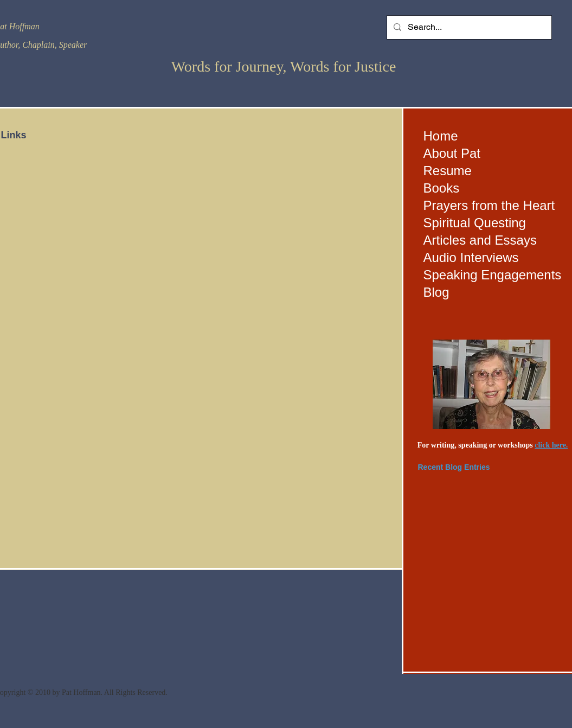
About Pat (452, 153)
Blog (436, 292)
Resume (448, 171)
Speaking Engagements (493, 275)
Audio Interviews (471, 257)
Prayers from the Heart (489, 205)
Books (442, 188)
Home (441, 136)
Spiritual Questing (475, 223)
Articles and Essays (480, 240)
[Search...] (468, 27)
